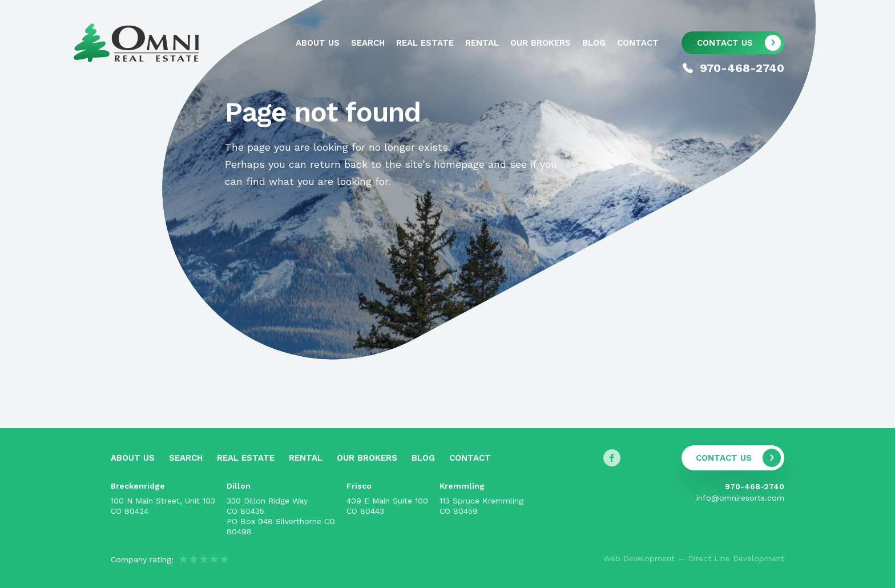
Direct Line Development (736, 558)
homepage (459, 164)
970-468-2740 (755, 486)
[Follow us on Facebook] (612, 458)
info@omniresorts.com (740, 498)
